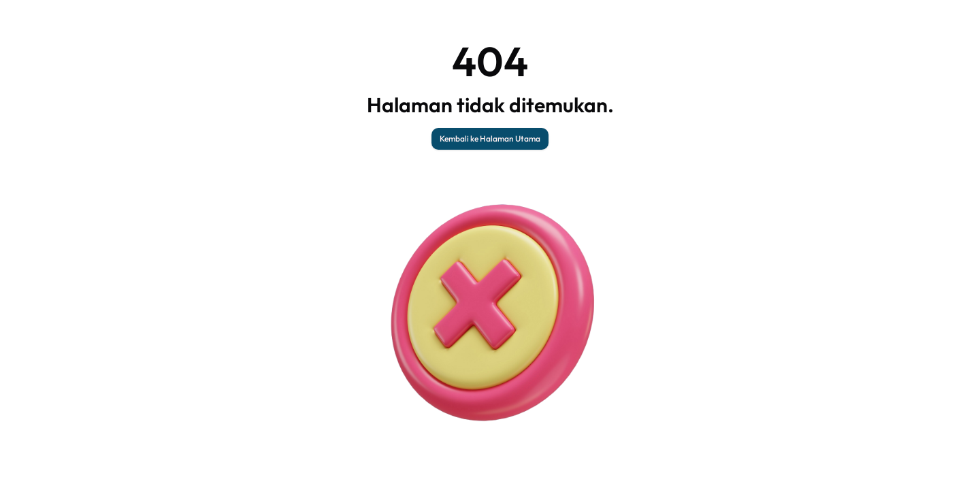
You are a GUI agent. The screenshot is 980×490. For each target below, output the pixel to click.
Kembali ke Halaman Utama (490, 138)
